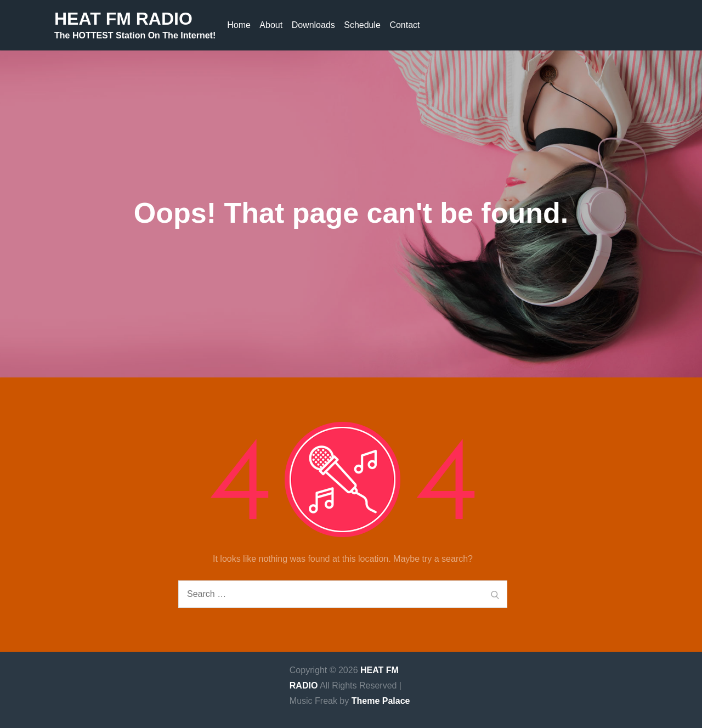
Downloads (313, 25)
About (271, 25)
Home (239, 25)
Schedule (362, 25)
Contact (404, 25)
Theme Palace (381, 701)
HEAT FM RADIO (123, 19)
